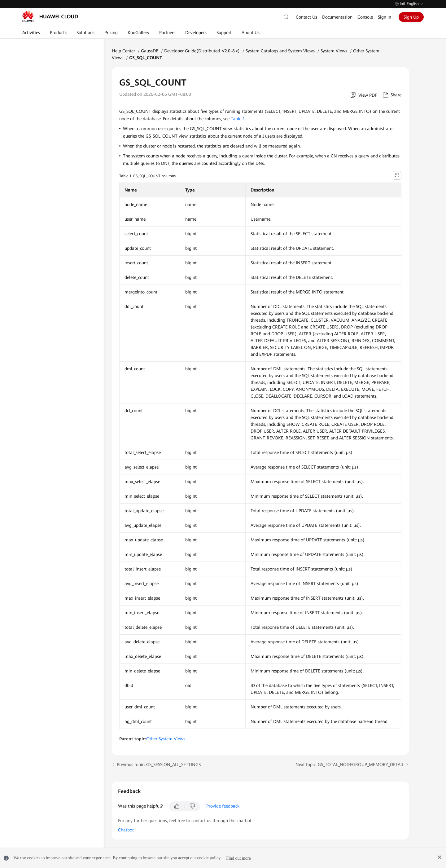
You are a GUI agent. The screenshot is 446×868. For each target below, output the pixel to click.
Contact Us (306, 17)
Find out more (238, 858)
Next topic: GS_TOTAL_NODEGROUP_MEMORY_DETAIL (350, 764)
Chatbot (126, 830)
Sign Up (411, 17)
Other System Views (166, 739)
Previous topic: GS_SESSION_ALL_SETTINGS (159, 764)
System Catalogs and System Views (280, 51)
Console (365, 17)
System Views (334, 51)
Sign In (385, 17)
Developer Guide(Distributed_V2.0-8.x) (202, 51)
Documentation (337, 17)
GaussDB (150, 51)
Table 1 (238, 119)
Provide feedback (223, 806)
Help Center (123, 51)
